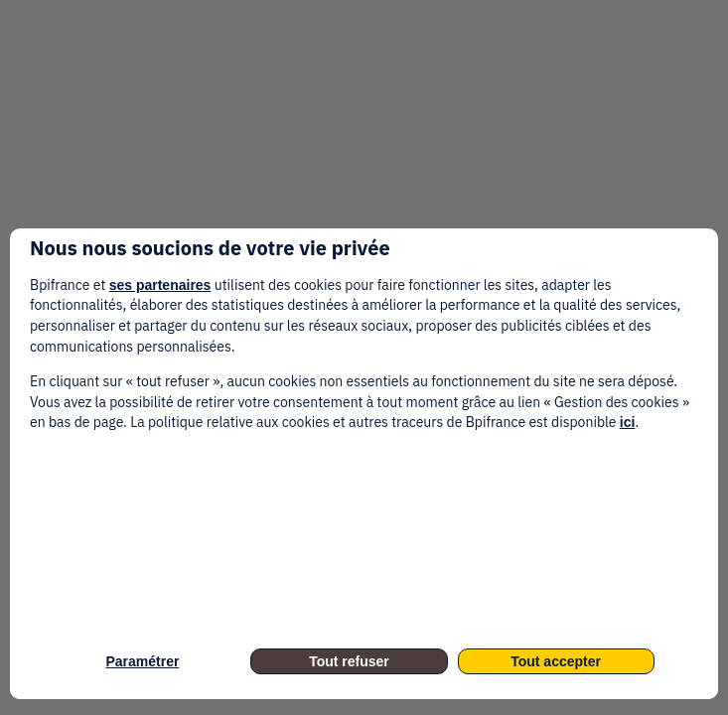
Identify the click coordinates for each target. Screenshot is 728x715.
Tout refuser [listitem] (349, 661)
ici (628, 422)
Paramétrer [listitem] (142, 661)
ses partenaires (160, 285)
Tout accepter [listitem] (556, 661)
